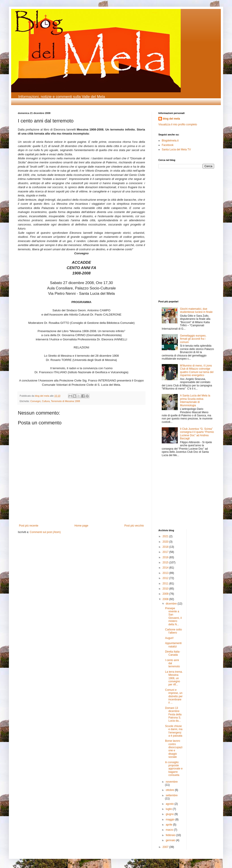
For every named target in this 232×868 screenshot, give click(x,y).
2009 (166, 594)
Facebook (168, 145)
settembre (172, 795)
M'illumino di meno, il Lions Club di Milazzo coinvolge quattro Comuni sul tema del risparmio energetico (197, 370)
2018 (166, 547)
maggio (171, 820)
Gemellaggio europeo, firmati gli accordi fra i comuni (193, 339)
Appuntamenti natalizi (173, 645)
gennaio (171, 840)
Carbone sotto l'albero (173, 631)
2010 (166, 589)
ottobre (170, 790)
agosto (170, 804)
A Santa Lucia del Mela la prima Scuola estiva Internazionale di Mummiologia (195, 400)
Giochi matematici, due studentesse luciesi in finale (196, 310)
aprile (169, 825)
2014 (166, 568)
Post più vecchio (134, 526)
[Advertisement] (172, 202)
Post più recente (29, 526)
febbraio (171, 835)
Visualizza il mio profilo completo (178, 124)
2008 (166, 599)
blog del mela (171, 119)
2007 (166, 847)
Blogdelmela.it (170, 141)
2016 (166, 557)
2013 (166, 573)
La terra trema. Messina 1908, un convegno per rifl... (174, 678)
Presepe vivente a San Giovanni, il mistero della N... (173, 616)
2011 (166, 584)
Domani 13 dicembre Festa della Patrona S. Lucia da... (173, 714)
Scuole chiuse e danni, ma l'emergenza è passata (174, 731)
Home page (81, 526)
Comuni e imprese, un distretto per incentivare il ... (174, 696)
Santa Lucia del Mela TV (176, 150)
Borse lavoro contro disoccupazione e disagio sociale (174, 749)
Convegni (35, 401)
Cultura (46, 401)
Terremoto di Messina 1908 (65, 401)
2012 (166, 578)
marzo (170, 830)
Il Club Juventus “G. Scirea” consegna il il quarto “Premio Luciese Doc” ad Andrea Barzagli (197, 434)
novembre (172, 782)
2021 (166, 536)
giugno (170, 814)
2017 (166, 552)
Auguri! (169, 638)
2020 (166, 542)
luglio (169, 809)
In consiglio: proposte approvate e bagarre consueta (174, 769)
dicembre (172, 604)
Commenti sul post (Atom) (45, 532)
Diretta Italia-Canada (173, 653)
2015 (166, 563)
